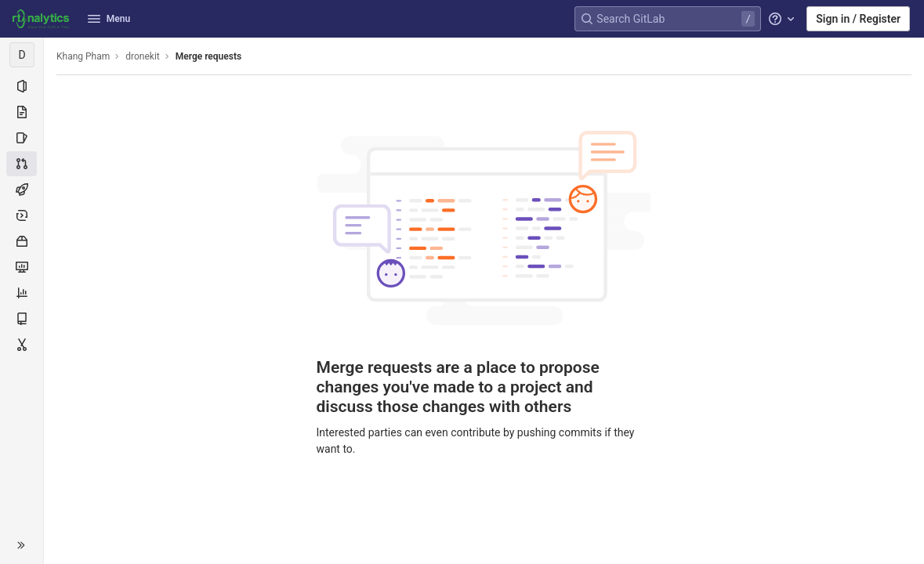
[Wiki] (22, 319)
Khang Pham (83, 56)
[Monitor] (22, 267)
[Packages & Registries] (22, 241)
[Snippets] (22, 345)
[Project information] (22, 86)
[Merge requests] (22, 164)
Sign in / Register (858, 19)
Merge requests (208, 56)
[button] (22, 545)
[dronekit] (22, 55)
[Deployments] (22, 215)
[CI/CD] (22, 190)
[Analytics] (22, 293)
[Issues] (22, 138)
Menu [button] (109, 19)
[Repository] (22, 112)
